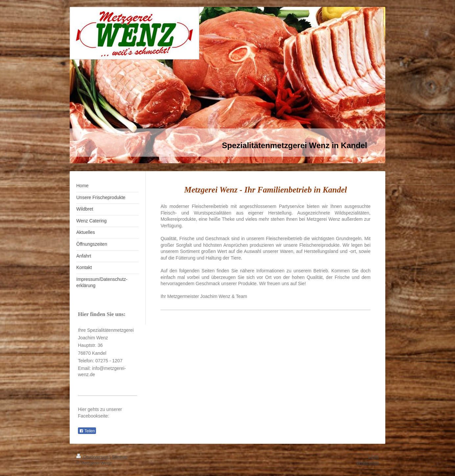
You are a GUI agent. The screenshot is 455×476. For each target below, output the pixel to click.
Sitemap (120, 457)
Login (373, 456)
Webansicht (368, 463)
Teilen (87, 431)
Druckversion (93, 457)
